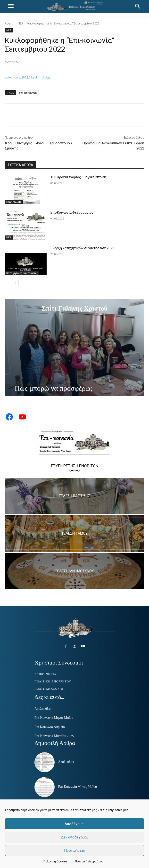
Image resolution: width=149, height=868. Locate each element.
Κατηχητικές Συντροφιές (22, 273)
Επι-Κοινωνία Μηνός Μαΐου (54, 718)
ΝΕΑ (21, 23)
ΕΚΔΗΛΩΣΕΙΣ (14, 202)
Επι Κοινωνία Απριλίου (50, 727)
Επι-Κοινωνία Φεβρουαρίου (72, 212)
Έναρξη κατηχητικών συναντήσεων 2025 (82, 248)
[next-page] (16, 283)
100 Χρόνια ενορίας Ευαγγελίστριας (79, 177)
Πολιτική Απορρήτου (89, 861)
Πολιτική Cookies (55, 861)
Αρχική (10, 23)
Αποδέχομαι (75, 824)
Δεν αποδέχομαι (74, 837)
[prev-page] (8, 283)
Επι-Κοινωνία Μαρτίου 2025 (54, 736)
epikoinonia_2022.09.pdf (21, 78)
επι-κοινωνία (28, 93)
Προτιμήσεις (74, 851)
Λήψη (46, 78)
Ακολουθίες (42, 709)
